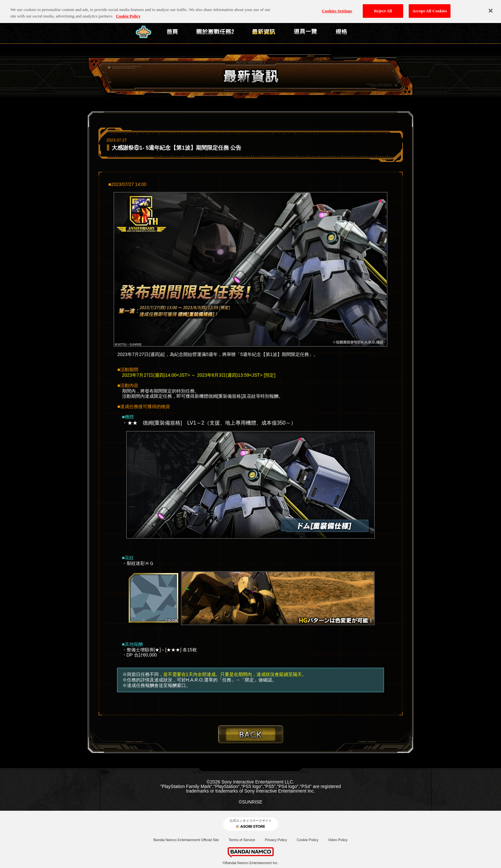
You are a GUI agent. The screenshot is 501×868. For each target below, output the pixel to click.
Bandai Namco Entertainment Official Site (186, 840)
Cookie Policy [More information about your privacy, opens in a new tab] (128, 12)
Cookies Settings (337, 8)
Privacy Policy (276, 840)
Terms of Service (242, 840)
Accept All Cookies (430, 8)
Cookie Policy (307, 840)
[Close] (491, 7)
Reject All (383, 8)
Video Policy (338, 840)
